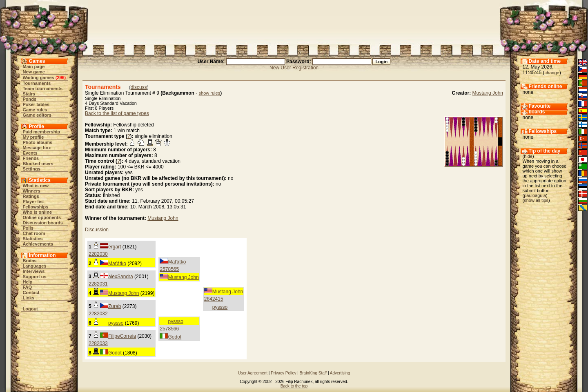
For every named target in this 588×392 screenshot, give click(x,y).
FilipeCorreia (122, 336)
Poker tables (36, 104)
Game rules (35, 110)
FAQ (28, 287)
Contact (31, 292)
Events (30, 153)
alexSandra (121, 277)
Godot (175, 337)
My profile (33, 137)
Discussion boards (43, 223)
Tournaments (37, 83)
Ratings (31, 196)
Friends (31, 158)
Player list (33, 202)
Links (29, 298)
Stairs (29, 94)
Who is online (38, 212)
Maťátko (117, 264)
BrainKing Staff (313, 373)
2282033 (98, 343)
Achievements (38, 244)
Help (28, 282)
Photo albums (38, 142)
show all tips (536, 200)
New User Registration (294, 68)
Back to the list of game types (117, 113)
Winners (32, 191)
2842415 (214, 299)
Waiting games (39, 78)
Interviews (34, 271)
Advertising (340, 373)
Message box (37, 148)
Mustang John (488, 93)
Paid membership (42, 132)
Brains (30, 261)
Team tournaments (43, 89)
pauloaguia (535, 195)
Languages (35, 266)
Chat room (34, 233)
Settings (32, 169)
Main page (34, 66)
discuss (139, 87)
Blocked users (38, 164)
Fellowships (36, 207)
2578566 (169, 329)
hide (528, 156)
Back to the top (294, 386)
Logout (30, 309)
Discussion (97, 230)
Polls (28, 228)
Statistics (33, 239)
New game (34, 72)
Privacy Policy (283, 373)
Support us (35, 277)
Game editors (37, 115)
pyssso (220, 307)
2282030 (98, 254)
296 (60, 78)
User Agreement (253, 373)
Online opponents (42, 217)
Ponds (30, 99)
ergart (115, 247)
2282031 (98, 284)
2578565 (169, 269)
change (552, 73)
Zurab (115, 306)
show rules (210, 93)
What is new (36, 186)
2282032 (98, 314)
